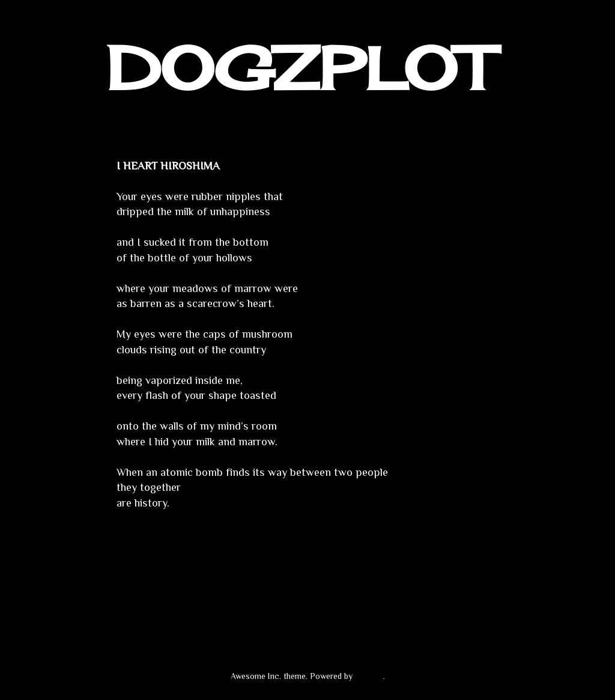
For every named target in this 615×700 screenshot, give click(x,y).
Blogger (369, 676)
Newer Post (141, 589)
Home (310, 589)
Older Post (476, 589)
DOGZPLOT (300, 68)
